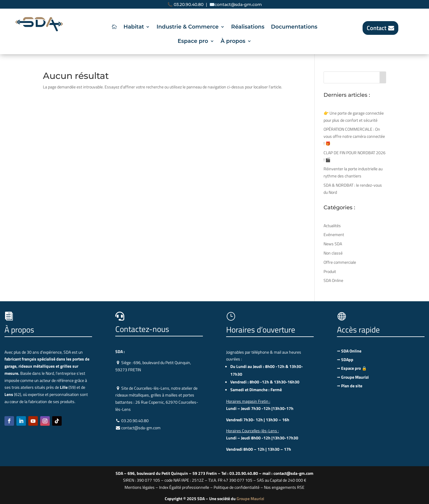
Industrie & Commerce (187, 27)
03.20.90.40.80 (189, 4)
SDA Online (333, 280)
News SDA (333, 244)
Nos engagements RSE (284, 487)
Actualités (332, 226)
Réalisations (248, 27)
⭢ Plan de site (350, 386)
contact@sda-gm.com (238, 4)
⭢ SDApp (345, 359)
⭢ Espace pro (352, 368)
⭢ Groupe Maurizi (353, 377)
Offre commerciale (340, 262)
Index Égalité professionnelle (184, 487)
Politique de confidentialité (237, 487)
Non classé (333, 253)
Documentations (294, 27)
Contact (377, 28)
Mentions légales (140, 487)
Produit (330, 271)
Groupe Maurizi (250, 498)
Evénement (334, 234)
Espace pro (193, 42)
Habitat (134, 27)
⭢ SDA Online (349, 351)
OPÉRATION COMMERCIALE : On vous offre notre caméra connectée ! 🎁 (354, 136)
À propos (233, 42)
